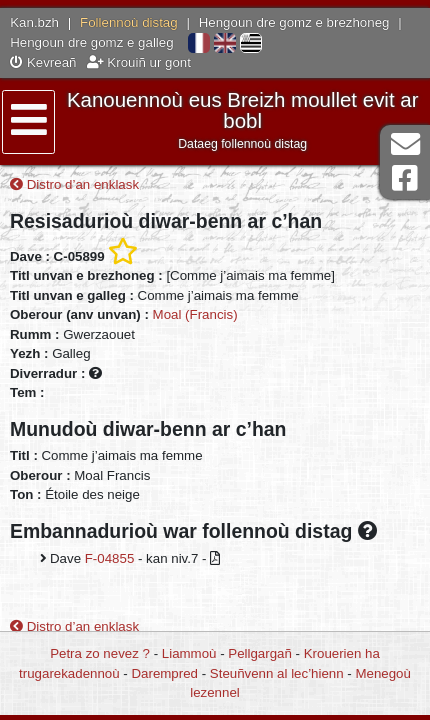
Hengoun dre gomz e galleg (91, 42)
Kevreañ (43, 62)
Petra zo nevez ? (100, 653)
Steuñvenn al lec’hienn (277, 673)
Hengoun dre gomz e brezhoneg (294, 22)
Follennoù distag (129, 22)
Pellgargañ (260, 653)
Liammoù (189, 653)
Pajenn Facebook (405, 178)
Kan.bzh (34, 22)
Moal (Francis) (195, 314)
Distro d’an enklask (74, 184)
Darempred (164, 673)
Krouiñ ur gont (139, 62)
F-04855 (110, 558)
